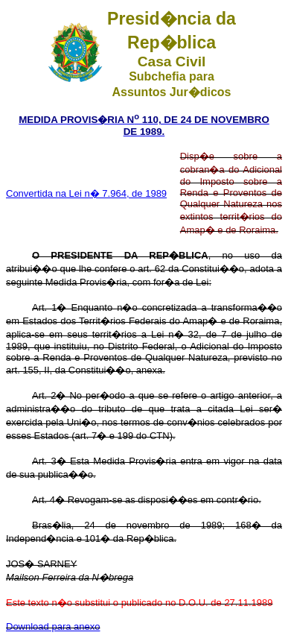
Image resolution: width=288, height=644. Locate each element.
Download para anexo (53, 626)
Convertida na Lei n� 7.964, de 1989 (86, 193)
